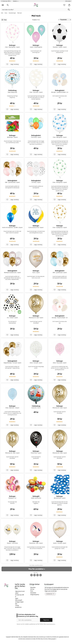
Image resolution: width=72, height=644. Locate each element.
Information (68, 1)
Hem (2, 13)
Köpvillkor (33, 587)
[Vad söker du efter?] (36, 10)
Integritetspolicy (35, 595)
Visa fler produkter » (37, 569)
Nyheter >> (16, 1)
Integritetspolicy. (51, 624)
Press (32, 591)
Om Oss (32, 589)
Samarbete (33, 593)
